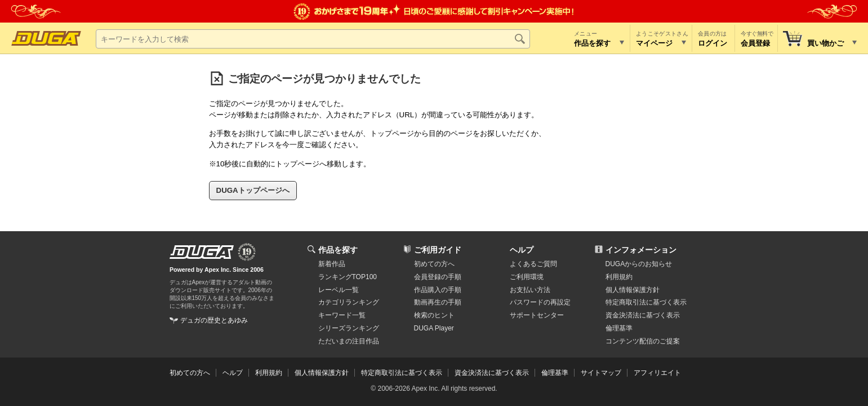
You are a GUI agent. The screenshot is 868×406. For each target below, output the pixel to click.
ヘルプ (522, 250)
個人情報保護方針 (633, 290)
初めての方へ (434, 264)
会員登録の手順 (438, 277)
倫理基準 (619, 328)
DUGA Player (434, 328)
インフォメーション (641, 250)
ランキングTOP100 (348, 277)
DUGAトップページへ (253, 190)
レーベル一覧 (339, 290)
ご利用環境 (527, 277)
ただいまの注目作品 (349, 341)
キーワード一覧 (342, 315)
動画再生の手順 (438, 302)
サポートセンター (537, 315)
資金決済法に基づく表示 (492, 373)
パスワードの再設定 (540, 302)
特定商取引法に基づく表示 (402, 373)
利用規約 (619, 277)
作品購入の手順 (438, 290)
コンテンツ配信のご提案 (643, 341)
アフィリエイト (657, 373)
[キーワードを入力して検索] (313, 39)
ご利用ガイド (438, 250)
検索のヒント (434, 315)
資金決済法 (643, 315)
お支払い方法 (530, 290)
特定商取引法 (646, 302)
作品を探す (338, 250)
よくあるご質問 (533, 264)
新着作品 (332, 264)
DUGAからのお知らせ (639, 264)
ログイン (713, 43)
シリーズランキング (349, 328)
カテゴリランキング (349, 302)
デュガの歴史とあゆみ (214, 320)
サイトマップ (601, 373)
